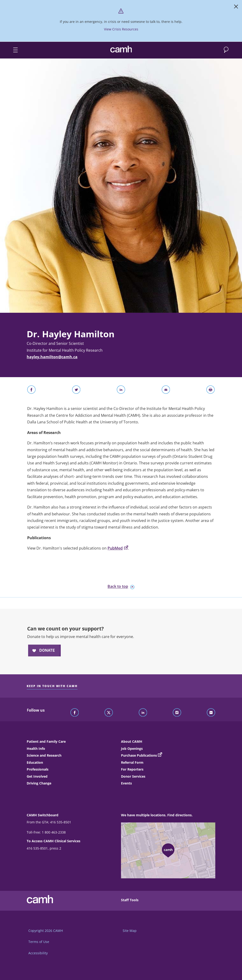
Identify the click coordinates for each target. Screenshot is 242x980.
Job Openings (132, 749)
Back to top (121, 587)
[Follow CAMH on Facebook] (75, 713)
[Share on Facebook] (31, 391)
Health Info (36, 749)
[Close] (236, 8)
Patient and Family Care (46, 741)
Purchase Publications (139, 755)
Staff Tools (130, 900)
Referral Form (132, 762)
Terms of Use (39, 942)
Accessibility (38, 953)
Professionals (38, 769)
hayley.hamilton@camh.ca (52, 357)
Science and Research (44, 755)
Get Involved (37, 776)
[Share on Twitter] (76, 391)
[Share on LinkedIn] (121, 391)
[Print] (211, 391)
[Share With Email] (166, 391)
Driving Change (39, 783)
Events (126, 783)
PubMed (118, 548)
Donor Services (133, 776)
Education (35, 762)
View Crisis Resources (121, 29)
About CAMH (132, 741)
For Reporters (132, 769)
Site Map (130, 931)
